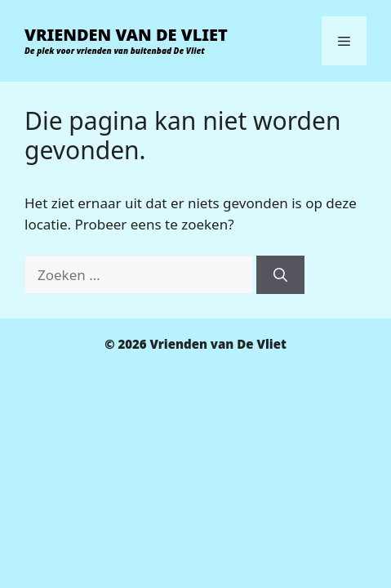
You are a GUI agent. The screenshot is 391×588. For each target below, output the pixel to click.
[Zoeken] (280, 275)
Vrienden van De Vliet (126, 35)
